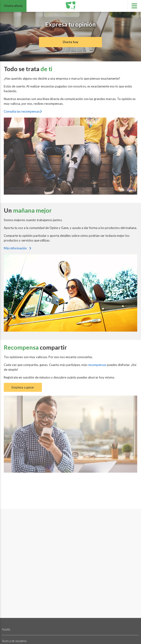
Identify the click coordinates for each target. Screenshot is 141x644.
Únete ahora (13, 6)
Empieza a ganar (23, 387)
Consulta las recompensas (23, 111)
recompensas (97, 365)
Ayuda (6, 629)
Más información (17, 248)
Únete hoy (70, 42)
